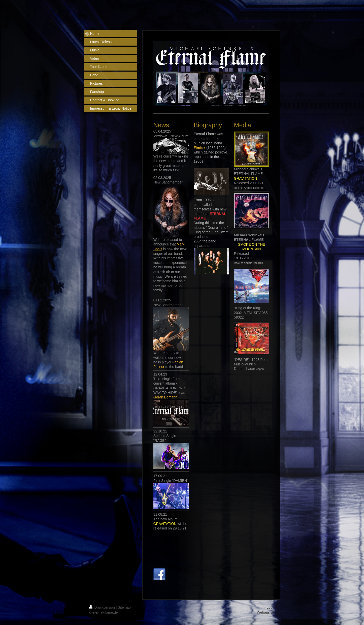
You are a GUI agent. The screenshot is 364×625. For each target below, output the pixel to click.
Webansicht (266, 612)
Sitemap (124, 607)
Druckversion (102, 607)
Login (271, 607)
